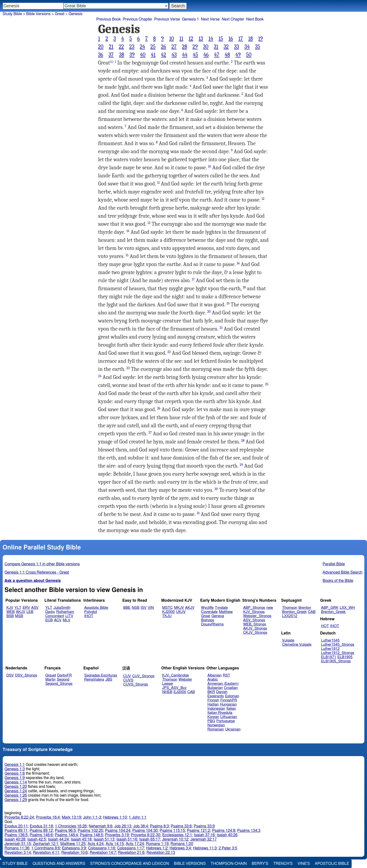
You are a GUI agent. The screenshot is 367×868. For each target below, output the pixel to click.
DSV (10, 675)
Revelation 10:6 (74, 853)
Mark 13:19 (71, 817)
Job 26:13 (123, 826)
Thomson (290, 608)
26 (163, 47)
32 (226, 47)
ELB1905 (345, 657)
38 (122, 55)
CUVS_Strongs (136, 684)
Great (59, 14)
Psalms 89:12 (41, 831)
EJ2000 (180, 692)
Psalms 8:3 (159, 826)
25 (153, 47)
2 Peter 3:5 (228, 848)
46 (206, 55)
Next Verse (210, 19)
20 (101, 47)
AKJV (20, 612)
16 (231, 39)
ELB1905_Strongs (336, 661)
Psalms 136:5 (16, 835)
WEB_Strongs (255, 624)
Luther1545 (330, 640)
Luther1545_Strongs (338, 645)
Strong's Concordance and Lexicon (129, 864)
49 (238, 55)
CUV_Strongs (143, 676)
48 (227, 55)
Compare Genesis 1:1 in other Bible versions (42, 564)
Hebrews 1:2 (157, 848)
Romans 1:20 (182, 844)
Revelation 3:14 (18, 853)
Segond (63, 680)
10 (172, 39)
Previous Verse (167, 19)
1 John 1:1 (138, 817)
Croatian (231, 688)
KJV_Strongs (254, 612)
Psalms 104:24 (118, 831)
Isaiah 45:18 (81, 839)
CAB (312, 612)
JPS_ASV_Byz (174, 688)
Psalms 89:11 (16, 831)
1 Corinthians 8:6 (46, 848)
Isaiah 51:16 (127, 839)
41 (153, 55)
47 (217, 55)
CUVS (128, 680)
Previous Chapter (138, 19)
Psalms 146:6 (41, 835)
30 (206, 47)
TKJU (167, 616)
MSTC (168, 608)
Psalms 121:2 (199, 831)
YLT (18, 608)
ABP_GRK (330, 608)
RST (227, 675)
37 (111, 55)
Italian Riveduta (220, 713)
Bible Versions (38, 14)
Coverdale (209, 612)
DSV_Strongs (26, 675)
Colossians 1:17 (131, 848)
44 (185, 55)
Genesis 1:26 (16, 795)
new (270, 608)
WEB (10, 612)
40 (143, 55)
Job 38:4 (141, 826)
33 (237, 47)
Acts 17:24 (135, 844)
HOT (325, 626)
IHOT (89, 616)
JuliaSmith (62, 608)
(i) (112, 62)
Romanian (216, 729)
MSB (19, 616)
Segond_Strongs (59, 684)
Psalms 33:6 (181, 826)
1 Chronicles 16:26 (71, 826)
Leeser (168, 684)
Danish (222, 692)
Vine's (304, 864)
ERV (26, 608)
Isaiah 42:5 (37, 839)
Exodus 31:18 (41, 826)
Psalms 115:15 (172, 831)
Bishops (208, 620)
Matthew (226, 612)
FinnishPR (229, 700)
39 (132, 55)
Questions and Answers (59, 864)
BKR (211, 692)
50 (249, 55)
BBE (127, 608)
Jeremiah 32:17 (204, 839)
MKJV (179, 608)
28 (184, 47)
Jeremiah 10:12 (175, 839)
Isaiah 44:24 (58, 839)
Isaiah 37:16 (204, 835)
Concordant (55, 616)
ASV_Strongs (254, 620)
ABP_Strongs (254, 608)
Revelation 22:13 (161, 853)
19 (260, 39)
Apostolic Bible (332, 864)
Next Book (255, 19)
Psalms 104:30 (145, 831)
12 (191, 39)
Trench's (283, 864)
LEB (30, 612)
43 (174, 55)
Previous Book (108, 19)
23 (132, 47)
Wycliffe (207, 608)
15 (221, 39)
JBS (109, 680)
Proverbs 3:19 (117, 835)
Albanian (214, 675)
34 (247, 47)
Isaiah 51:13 (104, 839)
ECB (49, 620)
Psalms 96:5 (65, 831)
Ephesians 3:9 (74, 848)
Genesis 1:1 (15, 765)
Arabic (213, 680)
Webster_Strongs (257, 616)
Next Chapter (233, 19)
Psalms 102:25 (91, 831)
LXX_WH (347, 608)
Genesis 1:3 (15, 769)
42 (163, 55)
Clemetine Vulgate (297, 645)
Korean (213, 717)
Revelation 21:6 (131, 853)
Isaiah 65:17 (149, 839)
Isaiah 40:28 (15, 839)
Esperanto (216, 696)
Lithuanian (229, 717)
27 (174, 47)
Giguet (51, 675)
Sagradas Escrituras (101, 675)
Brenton (305, 608)
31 (216, 47)
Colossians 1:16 (102, 848)
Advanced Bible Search (342, 572)
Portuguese (226, 721)
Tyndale (221, 608)
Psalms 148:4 (66, 835)
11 (181, 39)
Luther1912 (330, 649)
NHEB (167, 692)
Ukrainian (233, 729)
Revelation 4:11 (46, 853)
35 (258, 47)
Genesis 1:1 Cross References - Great (37, 572)
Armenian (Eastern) (223, 684)
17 (241, 39)
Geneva (218, 616)
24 (143, 47)
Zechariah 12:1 (46, 844)
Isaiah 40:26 (227, 835)
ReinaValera (94, 680)
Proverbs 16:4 (48, 817)
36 (101, 55)
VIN (151, 608)
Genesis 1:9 (15, 778)
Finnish (213, 700)
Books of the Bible (338, 581)
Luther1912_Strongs (338, 653)
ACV (58, 620)
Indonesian (216, 709)
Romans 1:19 (157, 844)
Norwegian (216, 725)
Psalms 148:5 (92, 835)
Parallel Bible (334, 564)
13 (201, 39)
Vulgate (288, 640)
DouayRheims (212, 624)
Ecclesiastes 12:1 (177, 835)
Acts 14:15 (115, 844)
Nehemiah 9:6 (101, 826)
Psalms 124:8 (224, 831)
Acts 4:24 (96, 844)
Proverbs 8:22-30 (146, 835)
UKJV (181, 612)
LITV (69, 616)
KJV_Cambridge (176, 675)
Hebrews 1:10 (115, 817)
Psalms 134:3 (249, 831)
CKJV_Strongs (255, 633)
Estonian (232, 696)
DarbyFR (65, 675)
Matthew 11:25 (73, 844)
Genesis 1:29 (16, 800)
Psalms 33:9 (204, 826)
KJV (10, 608)
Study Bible (12, 14)
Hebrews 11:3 (205, 848)
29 (195, 47)
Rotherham (65, 612)
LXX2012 (290, 616)
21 (111, 47)
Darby (50, 612)
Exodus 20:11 (16, 826)
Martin (51, 680)
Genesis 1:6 (15, 773)
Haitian (213, 704)
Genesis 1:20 (16, 787)
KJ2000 (169, 612)
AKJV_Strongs (255, 628)
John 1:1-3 (92, 817)
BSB (10, 616)
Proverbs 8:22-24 (19, 817)
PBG (211, 721)
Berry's (260, 864)
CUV (127, 676)
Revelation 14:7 (103, 853)
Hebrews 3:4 (180, 848)
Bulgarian (215, 688)
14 (211, 39)
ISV (143, 608)
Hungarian (229, 704)
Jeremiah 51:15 (18, 844)
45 (195, 55)
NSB (136, 608)
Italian (231, 709)
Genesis (76, 14)
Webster (185, 680)
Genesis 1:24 (16, 791)
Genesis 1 (190, 19)
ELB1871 (329, 657)
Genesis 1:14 (16, 782)
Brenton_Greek (294, 612)
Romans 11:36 (17, 848)
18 (250, 39)
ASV (35, 608)
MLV (66, 620)
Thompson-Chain (229, 864)
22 (121, 47)
